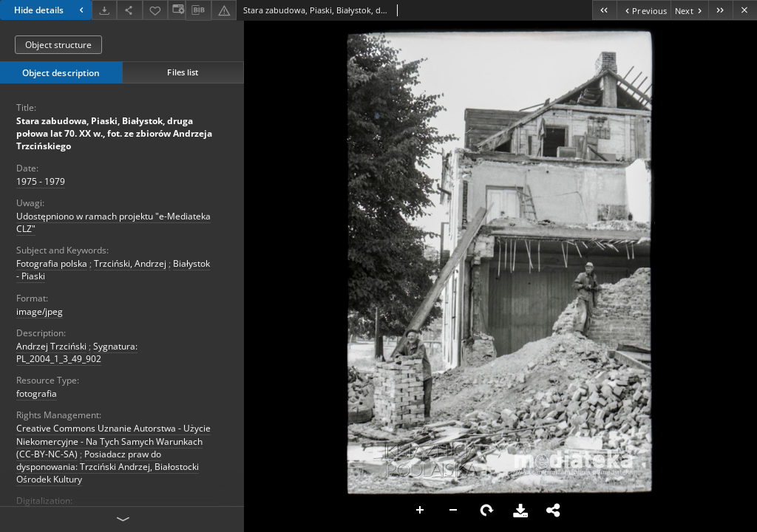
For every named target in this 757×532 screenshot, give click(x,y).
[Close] (745, 10)
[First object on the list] (604, 10)
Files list (183, 72)
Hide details (51, 10)
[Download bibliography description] (198, 10)
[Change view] (177, 10)
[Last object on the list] (720, 10)
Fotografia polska (52, 263)
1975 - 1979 (41, 181)
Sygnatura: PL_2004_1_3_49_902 (77, 352)
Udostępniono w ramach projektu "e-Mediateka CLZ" (113, 222)
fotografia (37, 393)
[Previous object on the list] (644, 10)
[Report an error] (224, 10)
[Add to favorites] (155, 10)
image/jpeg (40, 311)
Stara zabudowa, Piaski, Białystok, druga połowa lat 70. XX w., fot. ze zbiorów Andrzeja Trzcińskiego (114, 133)
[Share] (129, 10)
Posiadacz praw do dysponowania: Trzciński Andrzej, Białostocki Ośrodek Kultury (108, 467)
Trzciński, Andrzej (130, 263)
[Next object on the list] (689, 10)
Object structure (58, 45)
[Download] (104, 10)
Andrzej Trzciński (51, 346)
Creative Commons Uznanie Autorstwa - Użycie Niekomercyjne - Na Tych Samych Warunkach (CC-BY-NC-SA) (113, 441)
